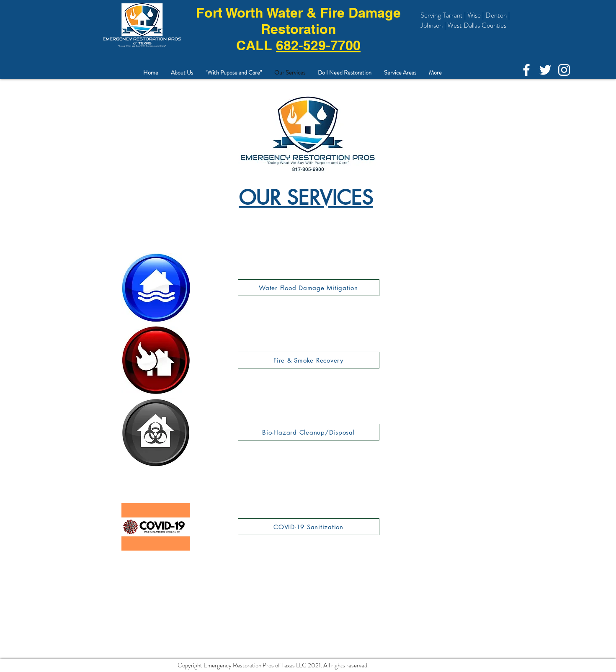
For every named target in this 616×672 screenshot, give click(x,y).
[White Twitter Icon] (545, 70)
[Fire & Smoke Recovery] (309, 360)
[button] (400, 73)
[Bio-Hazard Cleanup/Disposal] (309, 432)
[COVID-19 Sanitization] (309, 527)
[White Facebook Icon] (526, 70)
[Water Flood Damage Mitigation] (309, 288)
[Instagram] (564, 70)
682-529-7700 (318, 45)
